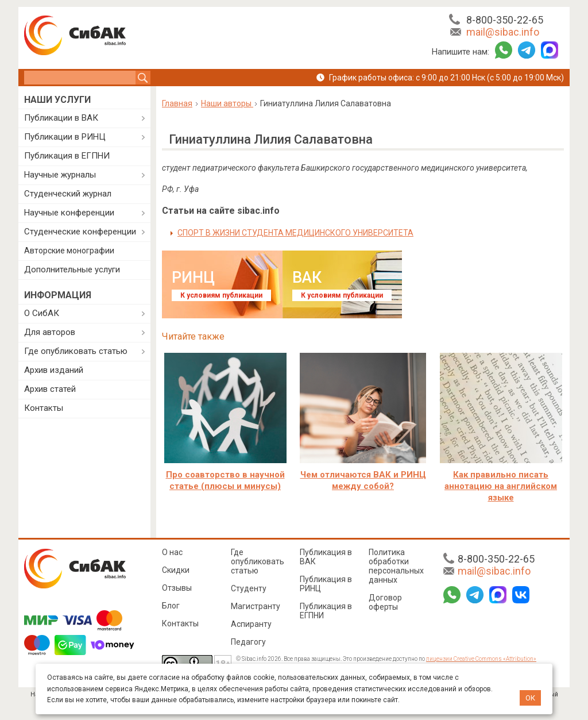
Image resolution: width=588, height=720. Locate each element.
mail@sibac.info (503, 32)
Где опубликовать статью (76, 351)
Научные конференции (69, 213)
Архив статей (50, 389)
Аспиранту (251, 624)
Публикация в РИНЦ (326, 584)
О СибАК (42, 313)
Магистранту (256, 606)
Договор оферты (385, 602)
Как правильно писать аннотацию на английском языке (501, 486)
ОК (530, 698)
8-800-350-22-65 (505, 20)
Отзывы (177, 588)
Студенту (249, 588)
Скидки (176, 570)
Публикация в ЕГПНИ (67, 156)
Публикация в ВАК (326, 557)
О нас (172, 552)
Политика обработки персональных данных (396, 566)
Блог (171, 606)
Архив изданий (54, 370)
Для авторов (50, 332)
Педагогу (248, 642)
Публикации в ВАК (61, 118)
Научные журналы (60, 175)
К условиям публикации (221, 295)
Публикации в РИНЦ (65, 137)
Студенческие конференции (80, 232)
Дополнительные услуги (72, 269)
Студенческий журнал (68, 194)
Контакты (44, 408)
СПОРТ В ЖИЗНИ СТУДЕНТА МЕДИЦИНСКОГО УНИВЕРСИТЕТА (295, 233)
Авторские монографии (69, 251)
